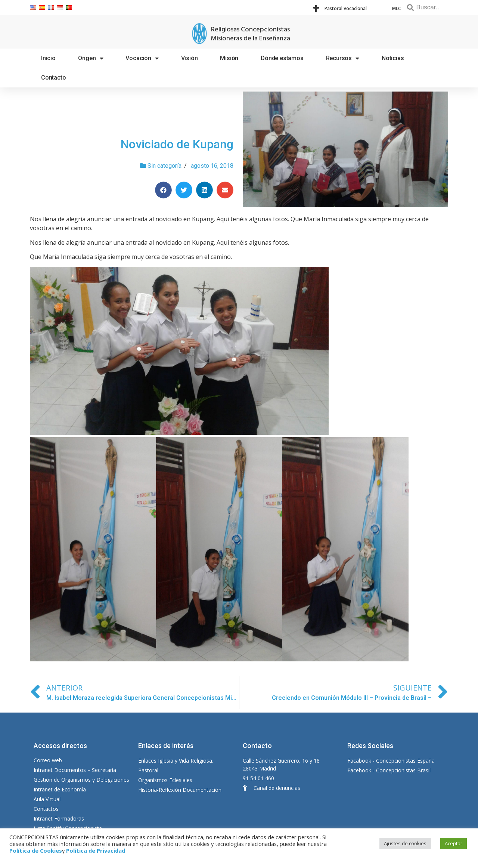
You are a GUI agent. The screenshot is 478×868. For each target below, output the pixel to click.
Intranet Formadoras (59, 818)
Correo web (48, 760)
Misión (229, 58)
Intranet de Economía (60, 789)
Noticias (393, 58)
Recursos (343, 58)
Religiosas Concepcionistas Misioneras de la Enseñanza (250, 34)
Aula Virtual (47, 799)
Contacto (53, 78)
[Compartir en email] (225, 190)
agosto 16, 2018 (212, 166)
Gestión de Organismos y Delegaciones (81, 780)
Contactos (46, 809)
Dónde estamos (282, 58)
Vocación (142, 58)
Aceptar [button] (454, 843)
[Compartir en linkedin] (204, 190)
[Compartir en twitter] (184, 190)
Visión (190, 58)
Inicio (48, 58)
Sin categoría (164, 166)
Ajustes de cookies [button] (405, 843)
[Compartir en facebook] (163, 190)
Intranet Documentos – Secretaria (75, 770)
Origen (91, 58)
